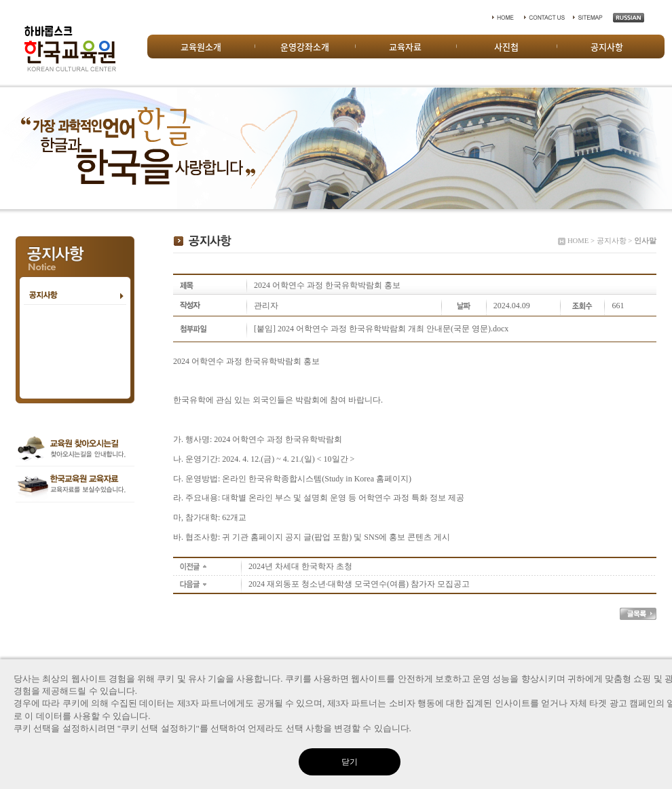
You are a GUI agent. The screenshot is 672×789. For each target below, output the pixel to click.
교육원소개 (201, 47)
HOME (578, 241)
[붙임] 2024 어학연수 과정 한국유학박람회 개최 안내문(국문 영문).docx (381, 329)
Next (654, 148)
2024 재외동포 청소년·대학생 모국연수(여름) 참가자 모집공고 (359, 584)
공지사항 (607, 47)
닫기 (350, 762)
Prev (18, 148)
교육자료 (405, 47)
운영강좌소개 (305, 47)
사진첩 (506, 47)
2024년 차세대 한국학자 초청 (300, 566)
